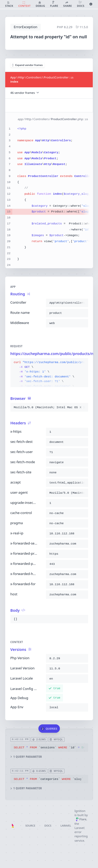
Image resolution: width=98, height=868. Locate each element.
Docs (48, 826)
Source (30, 826)
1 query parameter (26, 757)
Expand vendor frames (27, 65)
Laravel (66, 826)
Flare (81, 819)
